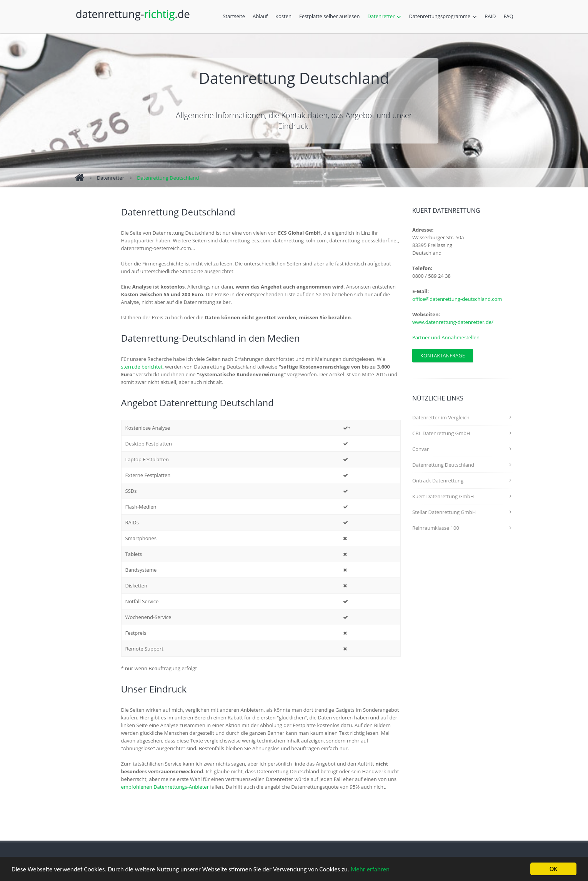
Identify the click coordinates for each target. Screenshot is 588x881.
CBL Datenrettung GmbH (441, 433)
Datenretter (386, 17)
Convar (421, 449)
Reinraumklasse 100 (436, 528)
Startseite (234, 16)
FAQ (508, 16)
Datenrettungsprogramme (445, 17)
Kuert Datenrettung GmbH (443, 496)
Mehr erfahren (370, 869)
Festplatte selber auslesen (331, 17)
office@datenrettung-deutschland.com (457, 299)
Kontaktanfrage (443, 355)
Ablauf (262, 17)
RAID (492, 17)
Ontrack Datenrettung (438, 481)
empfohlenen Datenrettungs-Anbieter (165, 787)
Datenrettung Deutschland (168, 178)
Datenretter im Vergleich (441, 417)
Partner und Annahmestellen (446, 337)
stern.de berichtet (142, 367)
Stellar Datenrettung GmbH (444, 512)
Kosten (285, 17)
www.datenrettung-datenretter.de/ (453, 322)
